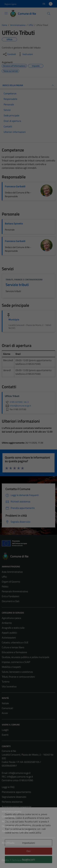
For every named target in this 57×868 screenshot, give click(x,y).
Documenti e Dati (11, 601)
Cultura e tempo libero (13, 647)
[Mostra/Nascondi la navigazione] (6, 13)
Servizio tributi (17, 285)
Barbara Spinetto (14, 223)
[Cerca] (49, 14)
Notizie (5, 703)
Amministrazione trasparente (17, 807)
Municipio (14, 319)
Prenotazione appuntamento (16, 792)
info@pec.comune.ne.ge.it (20, 777)
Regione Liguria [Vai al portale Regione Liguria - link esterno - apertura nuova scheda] (10, 4)
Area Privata (8, 843)
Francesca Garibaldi (15, 186)
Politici (5, 586)
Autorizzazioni (9, 638)
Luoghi (5, 730)
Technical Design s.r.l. (22, 860)
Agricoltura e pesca (11, 618)
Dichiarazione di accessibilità (16, 826)
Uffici (4, 577)
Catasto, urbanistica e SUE (15, 642)
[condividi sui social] (9, 54)
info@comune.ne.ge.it (20, 773)
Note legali (7, 821)
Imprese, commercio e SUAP (16, 662)
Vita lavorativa (9, 686)
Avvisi (5, 713)
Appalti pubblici (9, 633)
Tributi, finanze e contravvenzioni (24, 279)
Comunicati (7, 708)
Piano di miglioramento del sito (17, 831)
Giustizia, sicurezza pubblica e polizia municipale (26, 657)
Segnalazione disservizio (14, 797)
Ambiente (7, 623)
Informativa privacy (12, 811)
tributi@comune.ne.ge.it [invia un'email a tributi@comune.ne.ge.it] (18, 406)
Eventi (5, 735)
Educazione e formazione (14, 652)
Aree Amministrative (12, 572)
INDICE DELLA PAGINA (28, 85)
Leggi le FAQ (8, 787)
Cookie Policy (8, 816)
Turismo (6, 682)
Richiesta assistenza (12, 802)
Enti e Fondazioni (10, 596)
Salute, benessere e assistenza (17, 672)
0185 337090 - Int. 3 (17, 402)
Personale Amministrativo (15, 591)
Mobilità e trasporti (11, 667)
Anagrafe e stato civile (13, 628)
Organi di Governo (11, 582)
